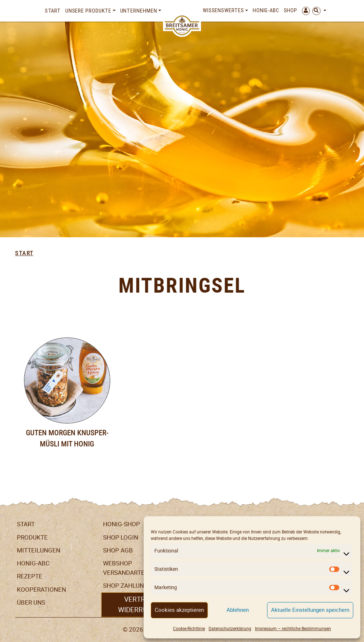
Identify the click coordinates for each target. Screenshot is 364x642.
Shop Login (121, 537)
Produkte (32, 537)
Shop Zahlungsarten (137, 586)
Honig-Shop (122, 524)
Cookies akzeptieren (179, 610)
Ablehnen (238, 610)
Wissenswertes (223, 10)
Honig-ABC (266, 10)
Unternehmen (139, 11)
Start (53, 11)
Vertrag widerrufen (139, 604)
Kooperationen (41, 590)
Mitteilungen (39, 550)
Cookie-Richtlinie (189, 629)
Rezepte (30, 576)
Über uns (31, 602)
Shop (291, 10)
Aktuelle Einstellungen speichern (310, 610)
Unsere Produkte (88, 11)
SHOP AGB (118, 550)
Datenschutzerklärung (230, 629)
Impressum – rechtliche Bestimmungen (293, 629)
